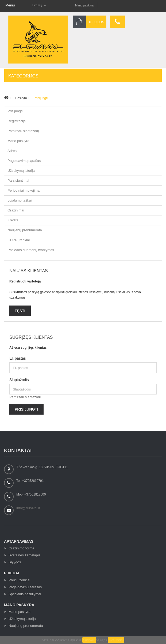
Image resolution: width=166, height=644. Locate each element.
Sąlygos (101, 640)
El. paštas (18, 358)
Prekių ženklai (19, 580)
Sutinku (89, 640)
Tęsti (20, 311)
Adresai (13, 151)
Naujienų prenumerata (25, 230)
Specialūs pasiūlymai (25, 594)
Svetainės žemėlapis (24, 555)
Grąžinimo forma (21, 548)
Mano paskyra (84, 5)
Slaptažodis (19, 380)
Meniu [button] (10, 5)
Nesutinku (116, 640)
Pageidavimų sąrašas (24, 161)
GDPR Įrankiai (19, 240)
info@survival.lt (28, 508)
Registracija (17, 121)
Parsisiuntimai (18, 180)
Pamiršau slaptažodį (23, 131)
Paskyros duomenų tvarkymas (31, 250)
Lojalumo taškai (20, 200)
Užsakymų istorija (21, 171)
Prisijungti (41, 98)
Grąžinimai (16, 210)
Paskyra (21, 98)
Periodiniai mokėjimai (24, 190)
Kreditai (13, 220)
